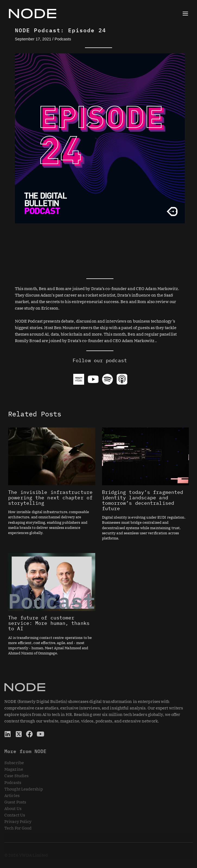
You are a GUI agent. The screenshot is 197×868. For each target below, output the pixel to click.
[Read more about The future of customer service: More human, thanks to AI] (52, 582)
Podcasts (63, 39)
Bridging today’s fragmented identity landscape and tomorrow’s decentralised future (143, 500)
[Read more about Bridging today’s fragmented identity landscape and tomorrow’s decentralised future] (145, 456)
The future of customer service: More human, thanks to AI (49, 623)
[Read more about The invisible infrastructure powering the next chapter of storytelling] (52, 456)
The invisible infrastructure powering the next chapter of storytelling (50, 497)
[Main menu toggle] (185, 14)
